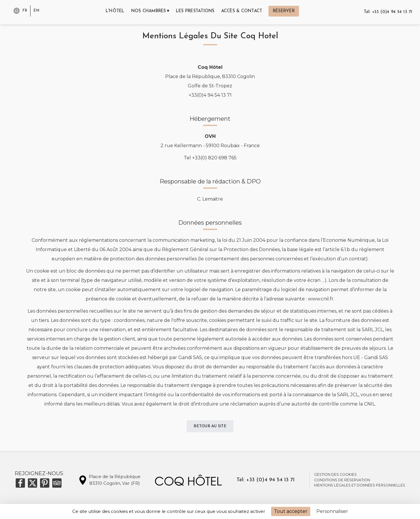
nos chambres (144, 12)
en (37, 10)
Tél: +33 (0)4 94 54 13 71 (389, 12)
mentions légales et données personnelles (360, 487)
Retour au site (210, 427)
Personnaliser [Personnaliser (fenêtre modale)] (332, 511)
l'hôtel (106, 12)
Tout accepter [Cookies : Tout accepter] (291, 511)
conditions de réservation (342, 481)
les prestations (195, 12)
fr (25, 10)
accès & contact (247, 12)
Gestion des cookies (335, 476)
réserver (293, 12)
